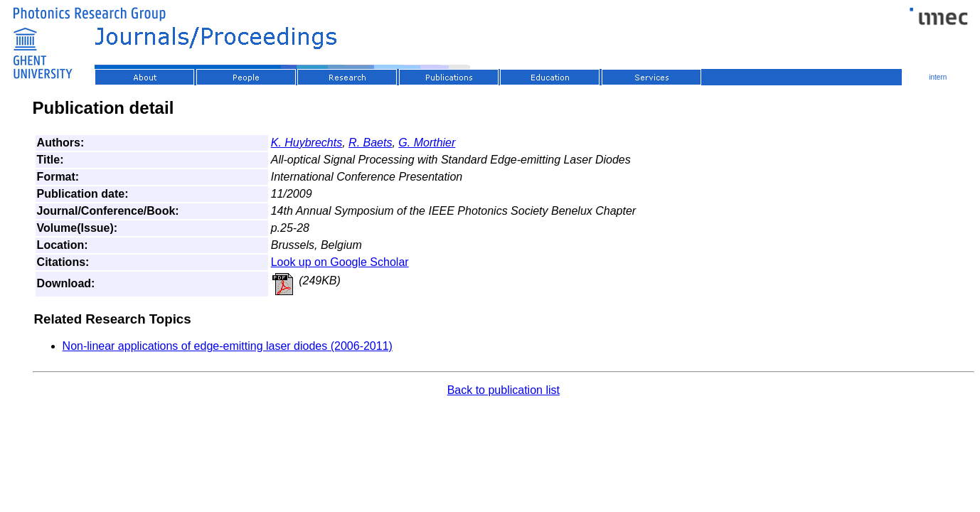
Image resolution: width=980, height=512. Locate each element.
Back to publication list (504, 390)
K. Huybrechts (307, 143)
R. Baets (370, 143)
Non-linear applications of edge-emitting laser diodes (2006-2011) (228, 346)
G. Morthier (427, 143)
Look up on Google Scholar (340, 262)
